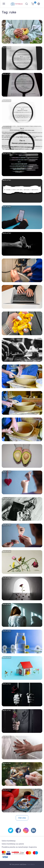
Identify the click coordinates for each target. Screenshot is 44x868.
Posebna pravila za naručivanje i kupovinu (19, 847)
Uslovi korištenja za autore (13, 844)
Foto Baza (31, 864)
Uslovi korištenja (9, 841)
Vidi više (22, 818)
